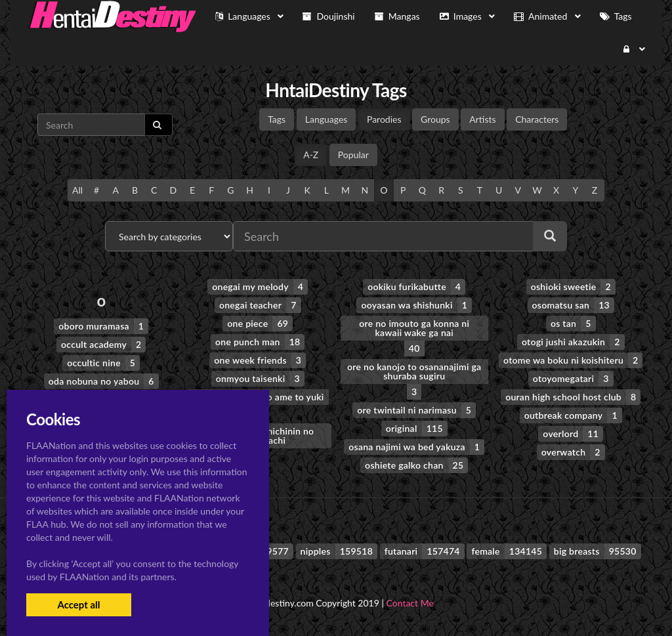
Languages (326, 119)
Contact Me (410, 603)
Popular (353, 155)
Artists (482, 119)
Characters (537, 119)
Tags (277, 119)
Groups (435, 119)
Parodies (384, 119)
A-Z (311, 155)
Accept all (78, 604)
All (77, 190)
